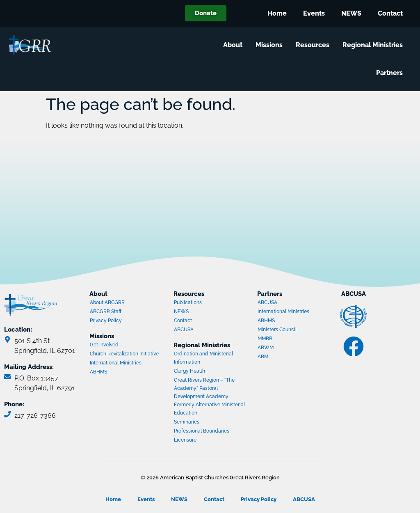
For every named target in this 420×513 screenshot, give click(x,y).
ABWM (289, 348)
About (234, 45)
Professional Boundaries (202, 431)
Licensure (185, 440)
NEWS (351, 13)
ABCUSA (205, 330)
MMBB (289, 339)
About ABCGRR (107, 302)
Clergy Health (189, 371)
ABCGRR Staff (106, 311)
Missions (271, 45)
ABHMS (121, 373)
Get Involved (104, 345)
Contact (390, 13)
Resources (314, 45)
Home (277, 13)
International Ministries (121, 364)
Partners (391, 73)
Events (314, 13)
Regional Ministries (374, 45)
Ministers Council (289, 330)
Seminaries (187, 422)
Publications (188, 302)
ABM (289, 357)
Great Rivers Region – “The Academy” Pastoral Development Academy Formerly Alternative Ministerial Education (209, 396)
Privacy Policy (106, 321)
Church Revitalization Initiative (124, 354)
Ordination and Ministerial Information (203, 358)
